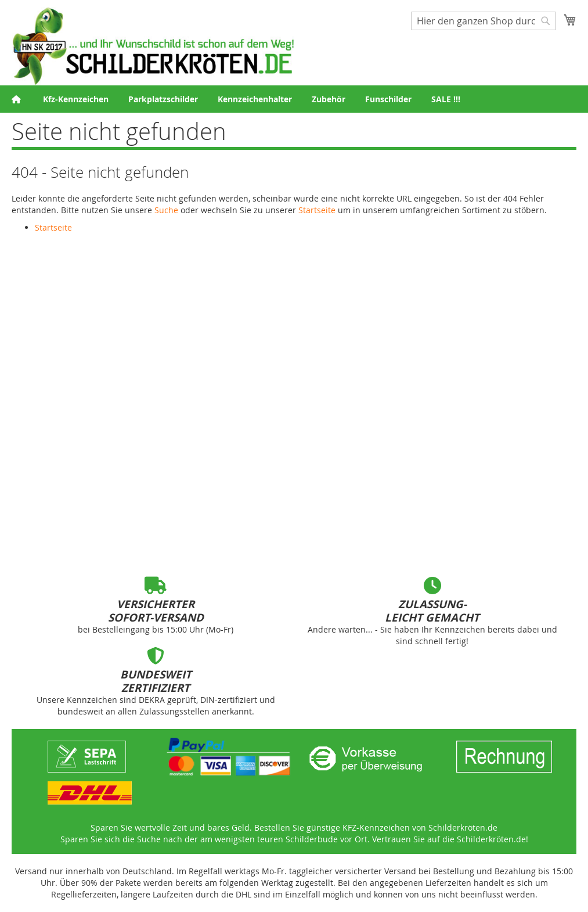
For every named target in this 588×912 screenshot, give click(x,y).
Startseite (317, 210)
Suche (166, 210)
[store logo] (153, 46)
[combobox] (484, 21)
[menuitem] (76, 99)
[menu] (294, 99)
